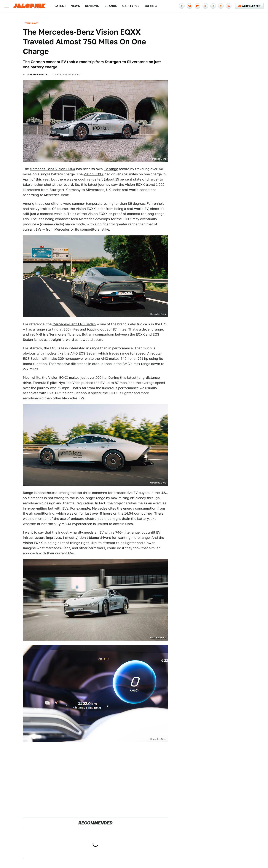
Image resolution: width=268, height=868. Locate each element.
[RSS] (229, 6)
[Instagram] (221, 6)
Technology (32, 23)
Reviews (92, 6)
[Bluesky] (190, 6)
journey (104, 185)
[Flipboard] (197, 6)
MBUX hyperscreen (77, 524)
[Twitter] (205, 6)
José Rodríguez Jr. (38, 74)
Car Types (131, 6)
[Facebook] (182, 6)
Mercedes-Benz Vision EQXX (52, 169)
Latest (60, 6)
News (75, 6)
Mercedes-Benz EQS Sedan (74, 324)
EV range (111, 169)
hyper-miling (37, 508)
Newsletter (249, 6)
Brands (111, 6)
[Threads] (213, 6)
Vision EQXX (94, 174)
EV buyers (142, 493)
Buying (151, 6)
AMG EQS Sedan (83, 353)
